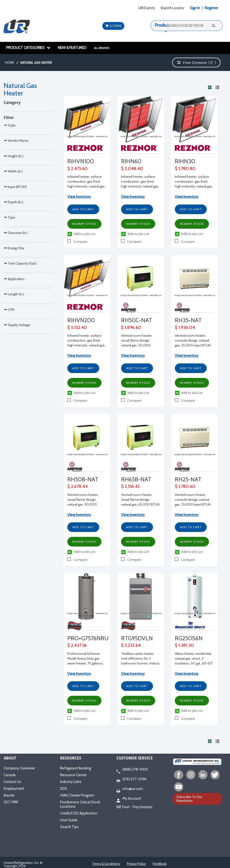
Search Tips (69, 827)
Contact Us (12, 782)
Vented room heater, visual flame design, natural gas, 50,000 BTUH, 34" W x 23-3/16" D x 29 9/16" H (140, 345)
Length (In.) (14, 441)
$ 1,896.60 (131, 328)
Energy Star (14, 364)
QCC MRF (11, 802)
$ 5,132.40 (77, 328)
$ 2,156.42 (130, 486)
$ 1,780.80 (185, 169)
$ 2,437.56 (77, 645)
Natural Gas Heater (36, 63)
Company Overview (19, 768)
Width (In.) (13, 237)
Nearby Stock (84, 224)
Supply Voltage (17, 492)
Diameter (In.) (16, 339)
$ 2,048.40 (132, 169)
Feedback (160, 864)
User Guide (69, 820)
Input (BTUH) (15, 262)
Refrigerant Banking (76, 768)
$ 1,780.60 (185, 486)
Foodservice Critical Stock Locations (80, 804)
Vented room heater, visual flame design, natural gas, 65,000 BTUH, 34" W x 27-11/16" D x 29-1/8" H (141, 504)
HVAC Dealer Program (77, 795)
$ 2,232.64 (131, 645)
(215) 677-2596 (131, 779)
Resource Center (73, 775)
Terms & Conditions (106, 864)
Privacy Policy (136, 864)
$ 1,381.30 (184, 645)
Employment (14, 789)
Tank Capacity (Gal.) (20, 390)
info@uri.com (130, 789)
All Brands (102, 48)
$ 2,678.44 (77, 486)
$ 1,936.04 (185, 328)
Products (163, 25)
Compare (77, 242)
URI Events (147, 8)
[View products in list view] (217, 87)
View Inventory (79, 197)
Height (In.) (14, 211)
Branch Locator (172, 8)
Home (9, 63)
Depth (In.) (13, 288)
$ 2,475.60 (77, 169)
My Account (129, 799)
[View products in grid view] (210, 87)
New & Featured (72, 48)
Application (14, 415)
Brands (9, 795)
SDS (64, 789)
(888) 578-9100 (132, 770)
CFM (9, 466)
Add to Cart (83, 209)
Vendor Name (16, 185)
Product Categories (28, 48)
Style (10, 160)
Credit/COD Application (79, 813)
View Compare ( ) (196, 63)
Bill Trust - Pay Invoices (134, 807)
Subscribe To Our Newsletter (189, 799)
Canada (10, 775)
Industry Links (71, 782)
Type (9, 313)
